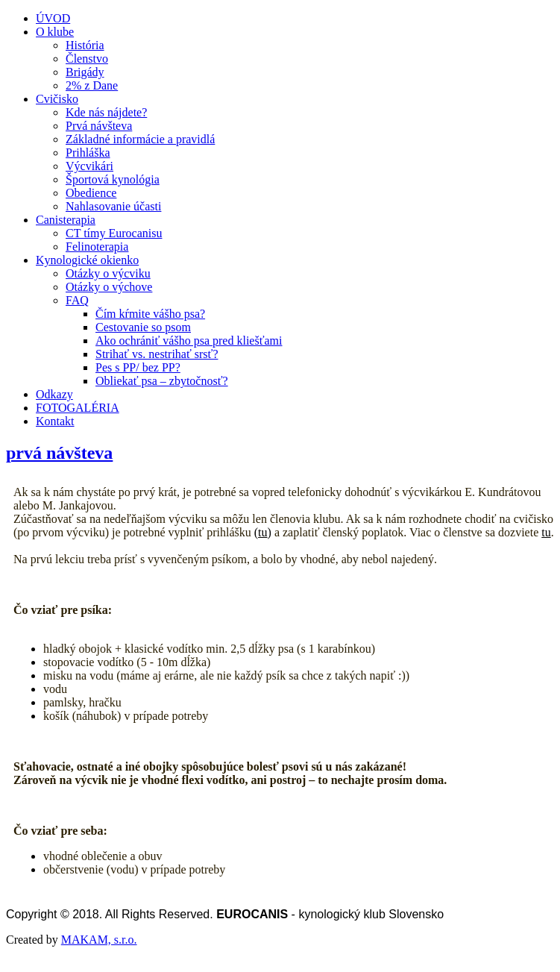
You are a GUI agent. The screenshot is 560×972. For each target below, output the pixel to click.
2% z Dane (92, 85)
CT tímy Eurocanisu (114, 233)
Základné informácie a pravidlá (140, 139)
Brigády (85, 72)
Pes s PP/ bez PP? (138, 367)
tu (262, 532)
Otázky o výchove (109, 287)
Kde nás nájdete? (106, 112)
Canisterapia (66, 220)
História (85, 45)
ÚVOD (53, 18)
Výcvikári (89, 166)
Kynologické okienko (87, 260)
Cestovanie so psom (143, 327)
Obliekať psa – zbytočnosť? (162, 381)
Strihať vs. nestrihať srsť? (157, 354)
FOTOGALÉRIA (78, 408)
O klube (55, 32)
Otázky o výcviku (108, 273)
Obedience (91, 193)
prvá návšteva (59, 453)
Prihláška (88, 153)
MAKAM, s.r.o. (99, 940)
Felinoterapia (97, 247)
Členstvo (87, 59)
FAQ (77, 300)
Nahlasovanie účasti (113, 206)
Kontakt (55, 421)
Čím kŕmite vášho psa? (150, 314)
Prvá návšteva (99, 126)
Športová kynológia (113, 179)
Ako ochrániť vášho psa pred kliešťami (189, 341)
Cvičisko (57, 99)
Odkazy (54, 394)
